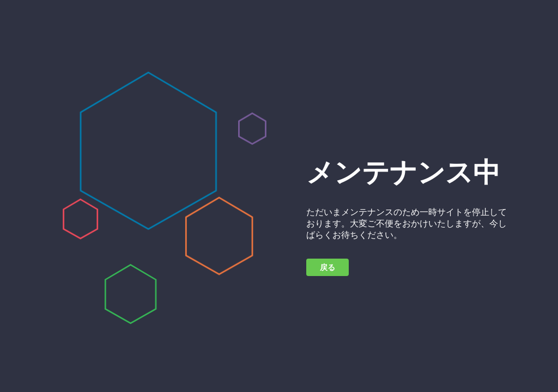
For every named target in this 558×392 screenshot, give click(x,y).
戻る (327, 267)
